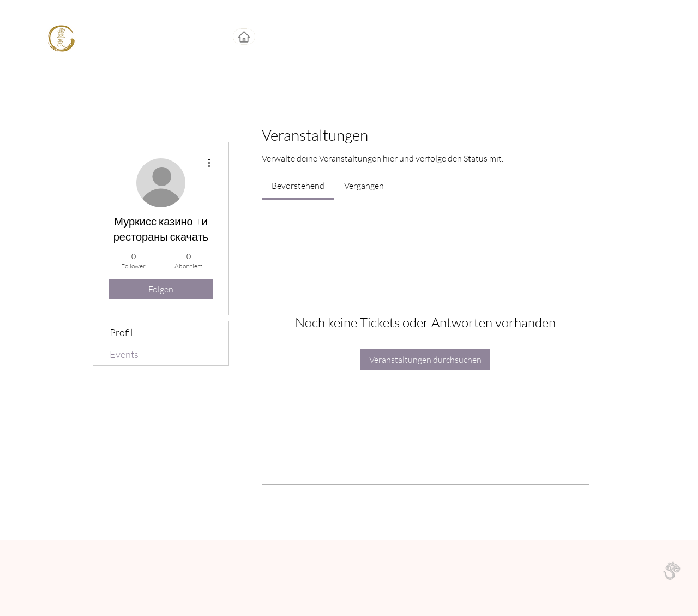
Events (124, 354)
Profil (121, 332)
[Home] (244, 37)
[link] (298, 186)
